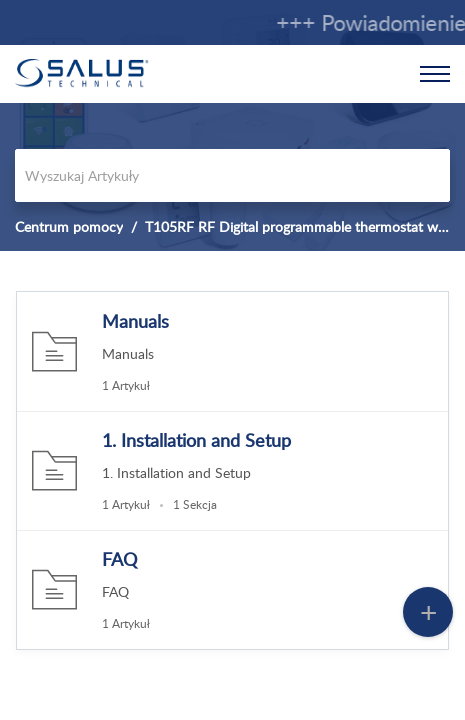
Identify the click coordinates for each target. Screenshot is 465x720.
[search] (232, 175)
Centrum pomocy (69, 226)
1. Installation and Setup (196, 440)
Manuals (135, 321)
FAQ (119, 559)
